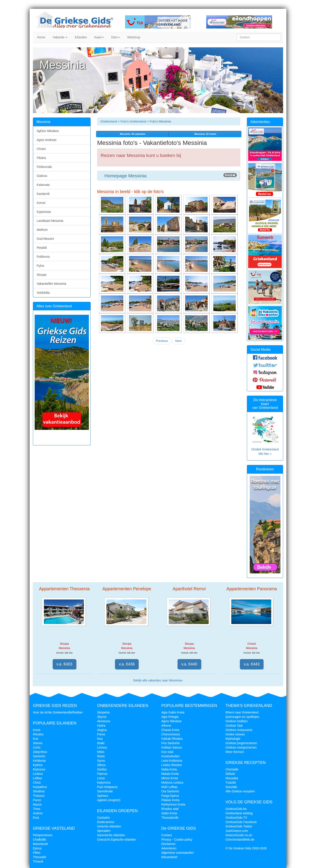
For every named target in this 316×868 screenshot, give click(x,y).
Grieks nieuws (235, 734)
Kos (36, 739)
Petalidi (42, 248)
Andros (38, 813)
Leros (101, 778)
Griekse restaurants (239, 730)
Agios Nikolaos (171, 721)
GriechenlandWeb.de (240, 840)
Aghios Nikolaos (48, 131)
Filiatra (41, 158)
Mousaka (232, 778)
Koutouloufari (170, 756)
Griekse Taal (234, 726)
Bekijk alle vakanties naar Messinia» (158, 680)
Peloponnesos (43, 835)
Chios (37, 783)
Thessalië (39, 857)
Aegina (102, 730)
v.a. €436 (127, 664)
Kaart (99, 37)
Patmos (102, 774)
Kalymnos (104, 783)
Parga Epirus (170, 796)
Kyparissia (44, 212)
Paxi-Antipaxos (107, 787)
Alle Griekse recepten (240, 791)
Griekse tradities (237, 721)
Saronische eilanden (111, 835)
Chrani (41, 149)
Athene (166, 726)
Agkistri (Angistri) (109, 800)
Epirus (37, 848)
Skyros (102, 717)
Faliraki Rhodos (172, 739)
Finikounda (44, 167)
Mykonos (39, 769)
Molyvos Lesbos (172, 783)
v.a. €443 (252, 664)
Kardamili (43, 194)
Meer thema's (235, 752)
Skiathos (39, 791)
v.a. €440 (189, 664)
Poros (101, 734)
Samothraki (105, 791)
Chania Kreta (170, 730)
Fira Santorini (170, 743)
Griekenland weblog (239, 813)
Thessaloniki (170, 818)
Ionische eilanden (109, 826)
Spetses (103, 796)
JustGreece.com (237, 831)
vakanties (132, 134)
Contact (167, 835)
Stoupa (41, 275)
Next (179, 341)
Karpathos (40, 787)
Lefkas (37, 778)
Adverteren (169, 848)
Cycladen (104, 818)
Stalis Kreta (169, 813)
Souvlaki (231, 787)
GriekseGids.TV (236, 818)
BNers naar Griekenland (242, 712)
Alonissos (104, 721)
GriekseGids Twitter (239, 826)
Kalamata (43, 185)
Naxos (37, 804)
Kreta (37, 730)
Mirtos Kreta (170, 778)
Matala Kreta (170, 774)
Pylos (40, 266)
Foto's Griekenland (133, 121)
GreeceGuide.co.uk (239, 835)
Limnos (102, 747)
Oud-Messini (45, 239)
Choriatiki (232, 769)
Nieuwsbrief (169, 857)
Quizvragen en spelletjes (242, 717)
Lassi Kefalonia (172, 761)
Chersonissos (171, 734)
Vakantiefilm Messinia (51, 284)
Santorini (39, 756)
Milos (101, 752)
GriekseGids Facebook (241, 822)
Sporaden (104, 831)
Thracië (38, 861)
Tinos (37, 809)
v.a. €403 (64, 664)
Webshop (133, 37)
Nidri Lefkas (169, 787)
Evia (36, 818)
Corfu (37, 747)
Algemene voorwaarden (178, 853)
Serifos (102, 769)
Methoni (42, 230)
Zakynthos (40, 752)
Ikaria (101, 756)
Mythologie (233, 739)
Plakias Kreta (170, 800)
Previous (162, 341)
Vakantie (60, 37)
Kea (100, 739)
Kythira (38, 765)
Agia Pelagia (170, 717)
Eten (115, 37)
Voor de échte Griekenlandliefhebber (58, 712)
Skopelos (104, 712)
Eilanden (80, 37)
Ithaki (101, 743)
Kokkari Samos (172, 747)
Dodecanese (106, 822)
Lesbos (38, 774)
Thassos (39, 796)
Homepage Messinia (169, 176)
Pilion (37, 853)
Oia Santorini (170, 791)
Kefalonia (39, 761)
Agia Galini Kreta (173, 712)
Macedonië (40, 844)
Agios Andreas (47, 140)
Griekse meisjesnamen (241, 747)
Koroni (41, 203)
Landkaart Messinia (50, 221)
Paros (37, 800)
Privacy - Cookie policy (177, 840)
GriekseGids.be (236, 809)
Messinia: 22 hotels (205, 134)
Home (41, 37)
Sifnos (101, 765)
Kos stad (167, 752)
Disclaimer (168, 844)
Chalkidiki (39, 840)
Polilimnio (43, 257)
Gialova (42, 176)
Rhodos (38, 734)
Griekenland (109, 121)
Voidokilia (43, 293)
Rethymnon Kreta (173, 804)
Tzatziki (231, 783)
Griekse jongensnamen (241, 743)
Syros (101, 761)
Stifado (230, 774)
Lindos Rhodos (171, 765)
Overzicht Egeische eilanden (117, 840)
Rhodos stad (170, 809)
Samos (38, 743)
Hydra (101, 726)
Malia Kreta (169, 769)
